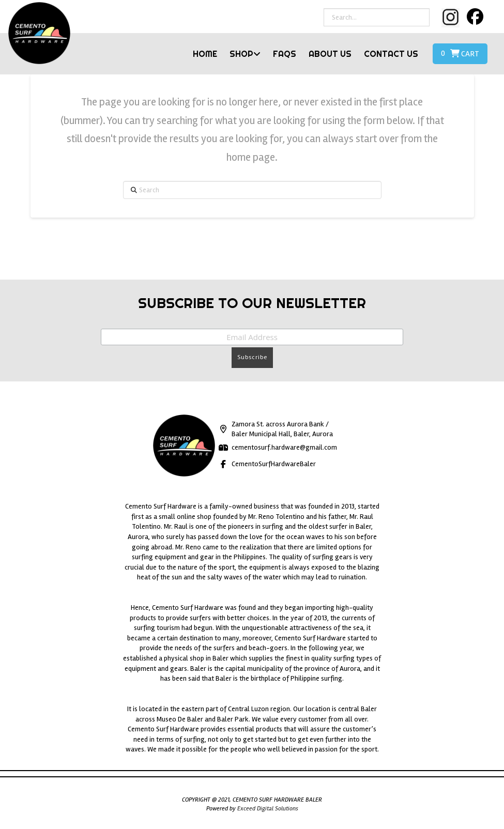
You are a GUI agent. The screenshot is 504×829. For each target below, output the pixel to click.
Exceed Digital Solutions (268, 809)
